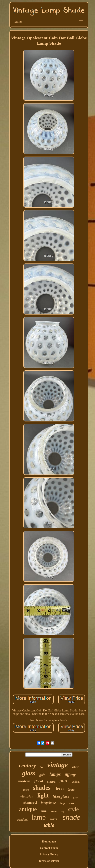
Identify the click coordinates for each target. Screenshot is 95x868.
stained (30, 802)
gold (42, 775)
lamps (55, 774)
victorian (27, 797)
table (49, 825)
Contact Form (49, 848)
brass (71, 790)
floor (75, 798)
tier (42, 767)
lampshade (48, 803)
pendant (22, 819)
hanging (51, 782)
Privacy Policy (49, 854)
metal (54, 819)
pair (64, 780)
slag (62, 811)
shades (42, 788)
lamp (39, 817)
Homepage (49, 841)
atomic (54, 811)
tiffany (70, 775)
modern (24, 781)
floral (39, 781)
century (28, 766)
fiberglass (61, 796)
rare (72, 803)
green (44, 811)
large (63, 803)
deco (59, 789)
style (73, 809)
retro (26, 790)
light (43, 795)
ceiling (76, 782)
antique (28, 809)
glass (29, 773)
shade (72, 817)
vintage (57, 765)
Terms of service (49, 861)
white (75, 767)
